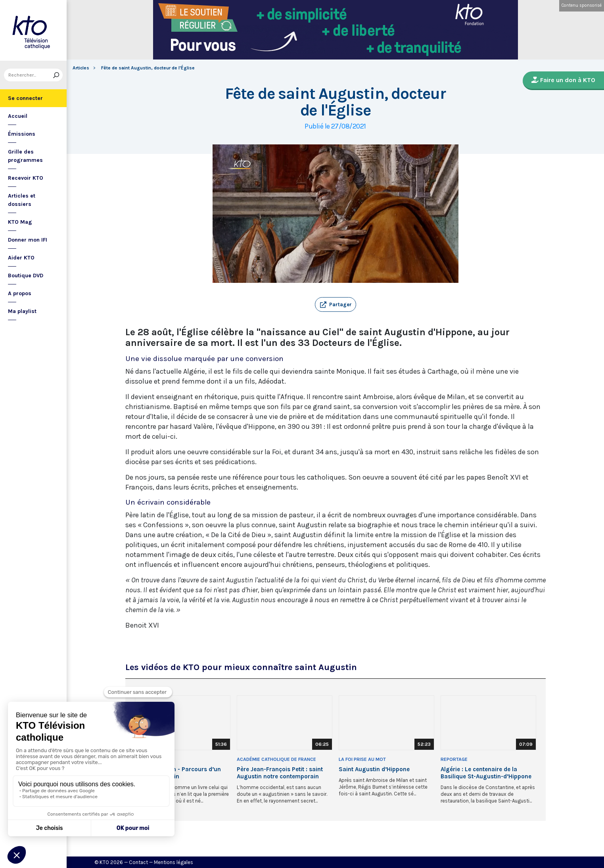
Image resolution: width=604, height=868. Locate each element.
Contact (138, 862)
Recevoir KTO (26, 178)
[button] (336, 305)
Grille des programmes (25, 156)
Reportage (454, 759)
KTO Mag (20, 222)
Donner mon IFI (28, 240)
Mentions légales (174, 862)
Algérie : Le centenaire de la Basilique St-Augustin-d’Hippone (486, 773)
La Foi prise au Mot (362, 759)
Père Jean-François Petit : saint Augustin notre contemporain (280, 773)
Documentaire (153, 759)
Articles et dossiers (22, 200)
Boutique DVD (26, 276)
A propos (20, 293)
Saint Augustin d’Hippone (374, 769)
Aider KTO (21, 258)
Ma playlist (22, 311)
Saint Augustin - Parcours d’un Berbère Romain (178, 773)
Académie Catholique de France (276, 759)
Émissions (22, 134)
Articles (81, 68)
